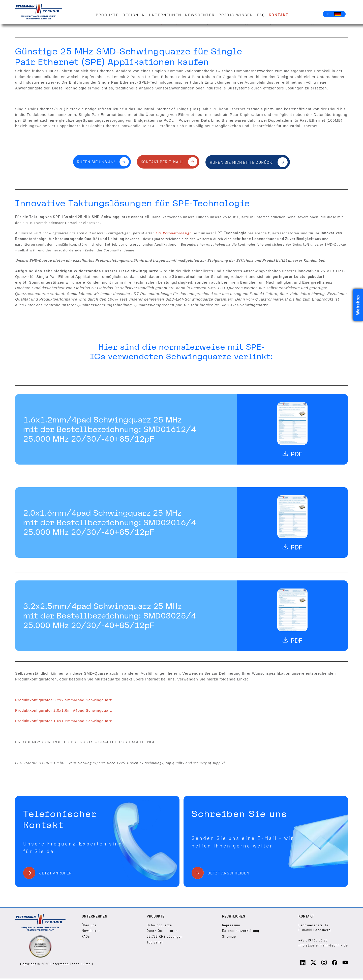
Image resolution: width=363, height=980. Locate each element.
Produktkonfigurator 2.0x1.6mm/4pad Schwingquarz (64, 712)
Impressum (231, 927)
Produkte (109, 15)
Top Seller (155, 943)
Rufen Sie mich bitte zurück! (244, 162)
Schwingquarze (159, 927)
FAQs (86, 938)
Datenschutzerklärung (241, 932)
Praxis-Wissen (237, 15)
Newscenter (201, 15)
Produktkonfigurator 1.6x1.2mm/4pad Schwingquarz (64, 723)
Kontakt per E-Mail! (163, 162)
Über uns (89, 927)
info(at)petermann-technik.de (323, 947)
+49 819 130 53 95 (313, 942)
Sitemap (229, 938)
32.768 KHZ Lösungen (165, 938)
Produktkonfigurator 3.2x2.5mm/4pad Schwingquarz (64, 702)
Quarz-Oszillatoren (162, 932)
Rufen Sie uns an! (95, 162)
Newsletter (91, 932)
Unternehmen (166, 15)
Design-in (135, 15)
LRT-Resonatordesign (174, 233)
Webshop (358, 305)
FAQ (262, 15)
